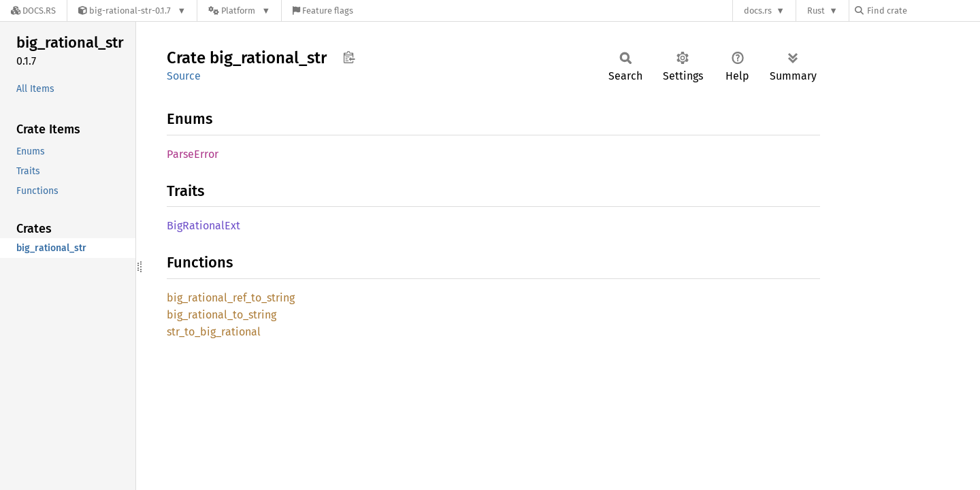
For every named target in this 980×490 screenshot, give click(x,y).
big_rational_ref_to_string (231, 298)
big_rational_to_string (222, 315)
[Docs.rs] (33, 11)
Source (184, 76)
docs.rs (758, 11)
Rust (816, 11)
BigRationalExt (203, 226)
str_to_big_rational (214, 332)
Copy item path (349, 57)
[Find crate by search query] (923, 11)
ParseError (193, 154)
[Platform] (239, 11)
